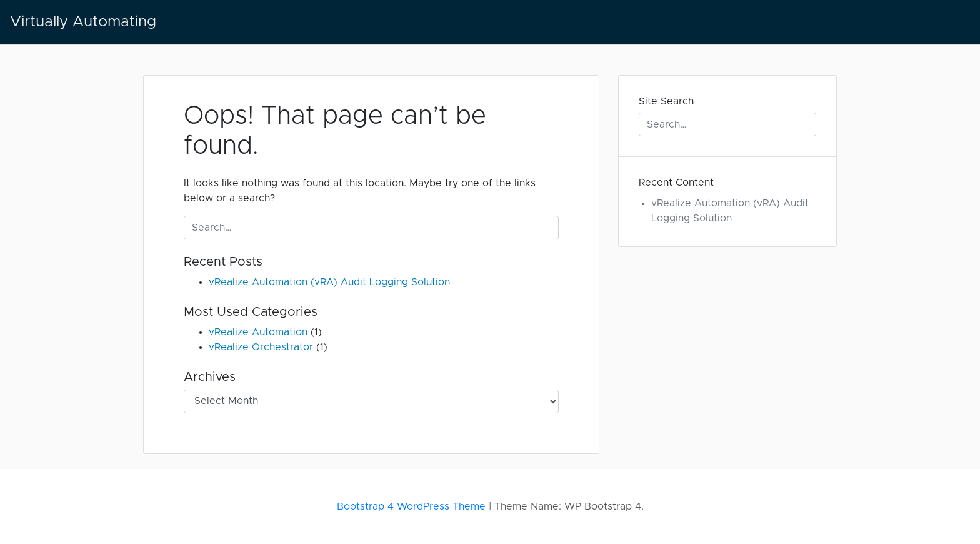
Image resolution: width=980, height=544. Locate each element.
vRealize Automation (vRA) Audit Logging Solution (329, 282)
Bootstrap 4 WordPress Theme (411, 506)
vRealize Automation (258, 332)
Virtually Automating (83, 22)
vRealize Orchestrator (261, 347)
